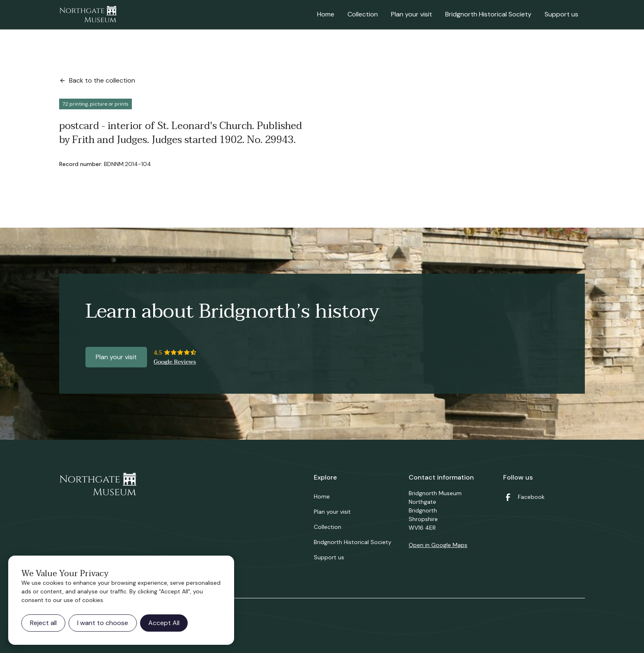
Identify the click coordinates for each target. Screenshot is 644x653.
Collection (363, 14)
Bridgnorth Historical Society (488, 14)
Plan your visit (412, 14)
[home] (88, 15)
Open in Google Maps (438, 545)
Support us (561, 14)
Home (326, 14)
